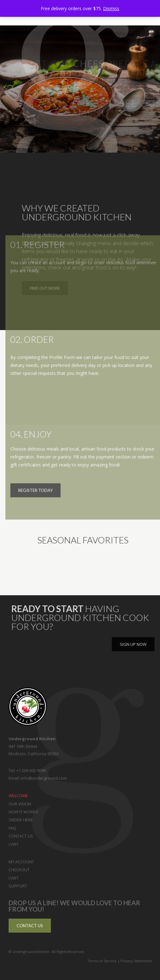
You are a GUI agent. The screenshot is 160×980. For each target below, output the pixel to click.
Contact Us (21, 836)
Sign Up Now (136, 644)
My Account (21, 862)
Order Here (21, 820)
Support (18, 886)
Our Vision (20, 804)
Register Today (40, 490)
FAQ (12, 828)
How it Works (23, 812)
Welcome (18, 796)
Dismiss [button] (111, 8)
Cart (14, 844)
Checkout (19, 870)
